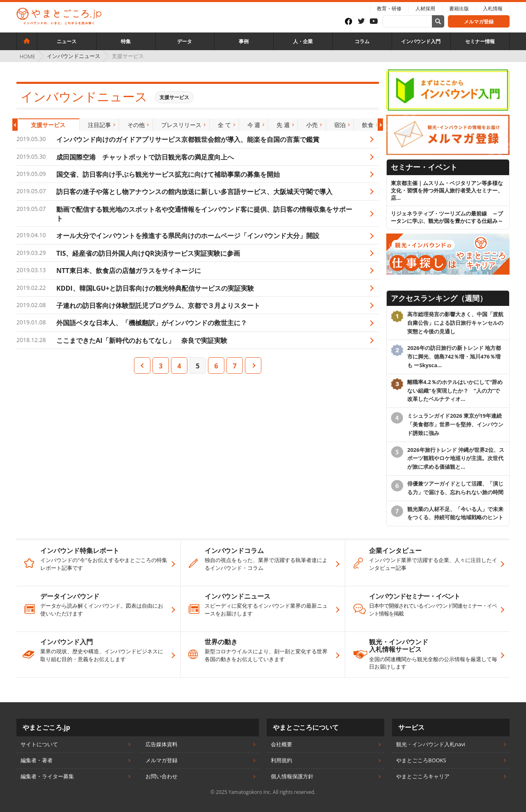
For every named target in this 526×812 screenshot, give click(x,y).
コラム (362, 41)
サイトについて (39, 744)
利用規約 (281, 760)
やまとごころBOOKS (421, 760)
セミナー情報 (480, 41)
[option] (48, 125)
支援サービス (174, 97)
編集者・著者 (37, 760)
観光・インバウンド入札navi (431, 744)
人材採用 (425, 8)
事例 (244, 41)
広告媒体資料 (161, 744)
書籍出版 (459, 8)
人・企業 (303, 41)
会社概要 (281, 744)
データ (185, 41)
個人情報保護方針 (292, 776)
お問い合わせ (161, 776)
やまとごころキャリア (423, 776)
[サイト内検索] (438, 21)
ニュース (67, 41)
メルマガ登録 (479, 22)
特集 (126, 41)
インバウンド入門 (421, 41)
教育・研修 (389, 8)
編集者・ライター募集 (47, 776)
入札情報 (493, 8)
